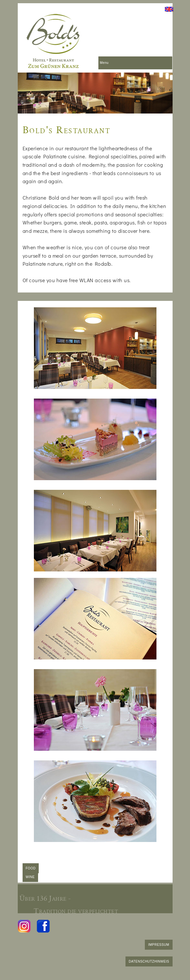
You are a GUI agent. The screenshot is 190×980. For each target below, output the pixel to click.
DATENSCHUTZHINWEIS (149, 961)
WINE (30, 877)
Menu (104, 63)
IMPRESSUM (159, 945)
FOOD (31, 868)
